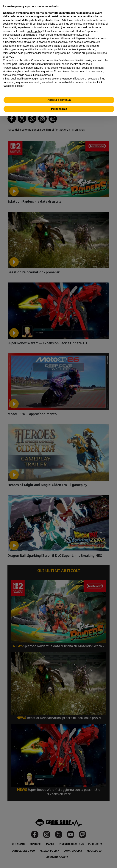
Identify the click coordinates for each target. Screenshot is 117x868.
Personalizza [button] (59, 109)
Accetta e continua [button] (59, 100)
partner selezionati (78, 35)
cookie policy (34, 31)
